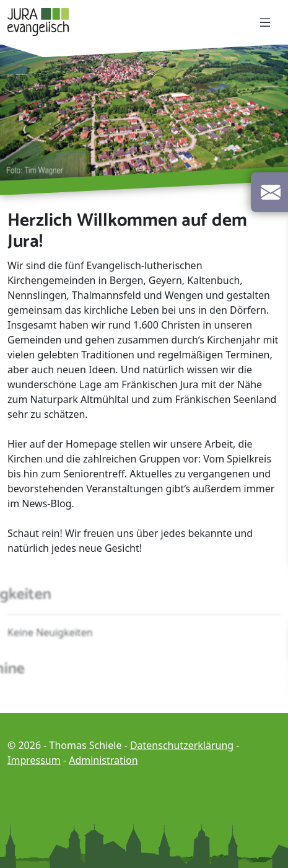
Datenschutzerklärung (182, 745)
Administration (103, 760)
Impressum (34, 760)
